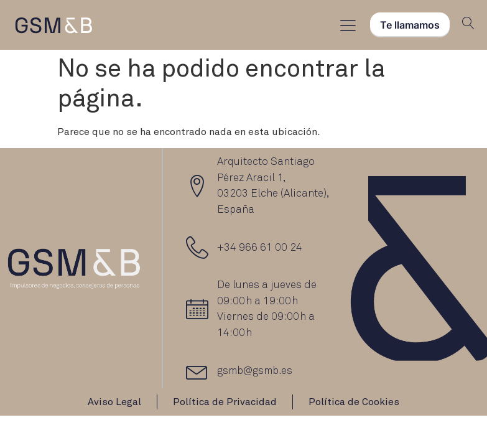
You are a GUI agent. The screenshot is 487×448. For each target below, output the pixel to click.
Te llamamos (410, 25)
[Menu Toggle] (348, 25)
